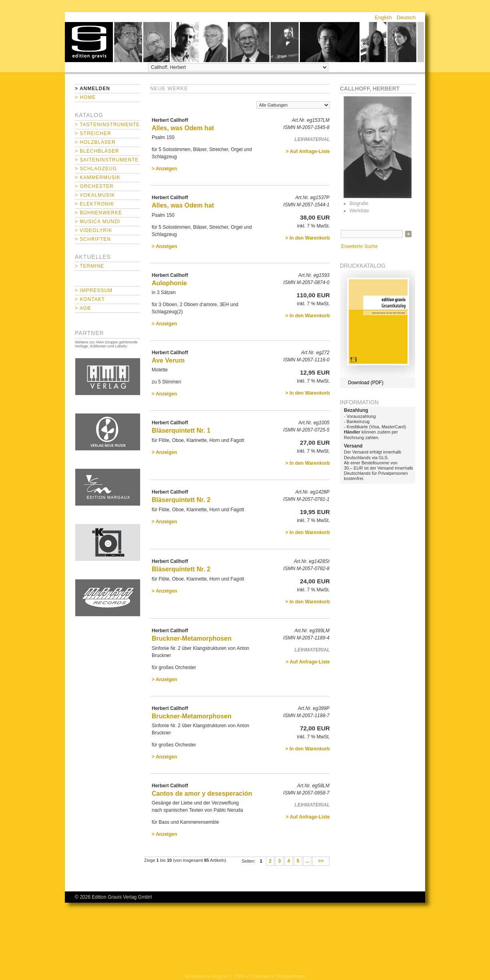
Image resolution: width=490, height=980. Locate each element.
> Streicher (93, 133)
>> (321, 861)
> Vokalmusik (95, 195)
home (89, 42)
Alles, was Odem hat (183, 128)
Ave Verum (168, 360)
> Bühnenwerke (98, 213)
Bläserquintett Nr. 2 (181, 500)
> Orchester (94, 186)
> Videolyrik (93, 230)
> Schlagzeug (96, 169)
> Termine (89, 266)
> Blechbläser (97, 151)
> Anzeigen (164, 169)
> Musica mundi (97, 222)
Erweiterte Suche (359, 246)
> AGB (83, 308)
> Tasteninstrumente (107, 125)
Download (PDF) (366, 383)
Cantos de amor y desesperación (202, 793)
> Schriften (93, 239)
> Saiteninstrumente (107, 160)
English (383, 17)
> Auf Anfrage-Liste (308, 151)
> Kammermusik (98, 177)
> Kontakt (90, 299)
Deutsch (406, 17)
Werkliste (359, 211)
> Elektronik (94, 204)
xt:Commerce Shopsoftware (275, 976)
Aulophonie (169, 283)
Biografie (359, 204)
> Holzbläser (95, 142)
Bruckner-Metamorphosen (192, 638)
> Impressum (94, 290)
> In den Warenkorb (308, 238)
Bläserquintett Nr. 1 (181, 431)
